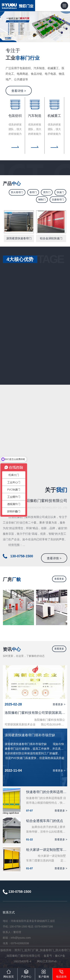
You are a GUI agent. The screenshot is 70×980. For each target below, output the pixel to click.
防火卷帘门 (17, 192)
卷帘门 (33, 192)
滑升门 (47, 192)
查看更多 (59, 579)
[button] (29, 39)
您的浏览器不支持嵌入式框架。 (35, 435)
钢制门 (42, 200)
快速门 (60, 192)
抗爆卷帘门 (58, 200)
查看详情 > (19, 91)
